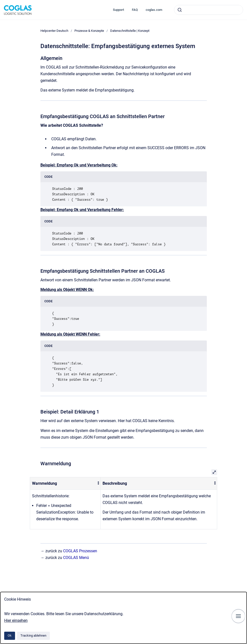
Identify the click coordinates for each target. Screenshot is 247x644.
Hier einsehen (16, 620)
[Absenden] (180, 10)
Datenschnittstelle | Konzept (130, 31)
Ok (10, 635)
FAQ (135, 10)
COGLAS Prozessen (80, 551)
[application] (246, 643)
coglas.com (154, 10)
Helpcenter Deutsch (54, 31)
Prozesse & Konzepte (89, 31)
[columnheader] (65, 483)
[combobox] (209, 10)
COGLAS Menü (76, 558)
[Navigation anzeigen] (238, 616)
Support (118, 10)
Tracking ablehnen (33, 635)
